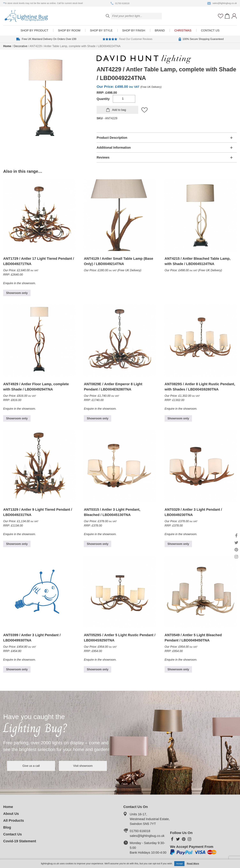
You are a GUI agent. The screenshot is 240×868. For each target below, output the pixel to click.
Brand (160, 30)
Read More (193, 863)
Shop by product (34, 30)
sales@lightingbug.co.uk (222, 3)
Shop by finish (134, 30)
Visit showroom (83, 766)
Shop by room (69, 30)
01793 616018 (120, 3)
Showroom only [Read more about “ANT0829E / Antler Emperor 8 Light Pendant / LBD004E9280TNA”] (98, 418)
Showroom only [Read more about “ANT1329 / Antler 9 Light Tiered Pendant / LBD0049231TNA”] (17, 544)
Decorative (20, 46)
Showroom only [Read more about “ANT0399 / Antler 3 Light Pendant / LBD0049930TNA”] (17, 669)
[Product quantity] (124, 99)
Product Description (112, 138)
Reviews (103, 157)
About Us (11, 814)
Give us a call (31, 766)
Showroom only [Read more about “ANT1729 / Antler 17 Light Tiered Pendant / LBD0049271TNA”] (17, 293)
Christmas (183, 30)
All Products (14, 821)
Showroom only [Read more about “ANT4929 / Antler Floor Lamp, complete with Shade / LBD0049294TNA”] (17, 418)
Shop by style (101, 30)
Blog (7, 827)
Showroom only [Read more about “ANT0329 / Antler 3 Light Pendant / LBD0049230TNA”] (178, 544)
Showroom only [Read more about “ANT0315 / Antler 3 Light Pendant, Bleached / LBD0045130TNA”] (98, 544)
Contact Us (210, 30)
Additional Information (114, 148)
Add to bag (119, 110)
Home (7, 46)
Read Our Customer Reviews (127, 39)
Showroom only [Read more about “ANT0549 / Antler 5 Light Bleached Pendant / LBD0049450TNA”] (178, 669)
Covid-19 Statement (20, 841)
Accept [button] (179, 864)
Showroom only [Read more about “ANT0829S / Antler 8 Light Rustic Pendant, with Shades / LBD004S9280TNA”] (178, 418)
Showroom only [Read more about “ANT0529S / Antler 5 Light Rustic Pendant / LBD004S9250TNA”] (98, 669)
